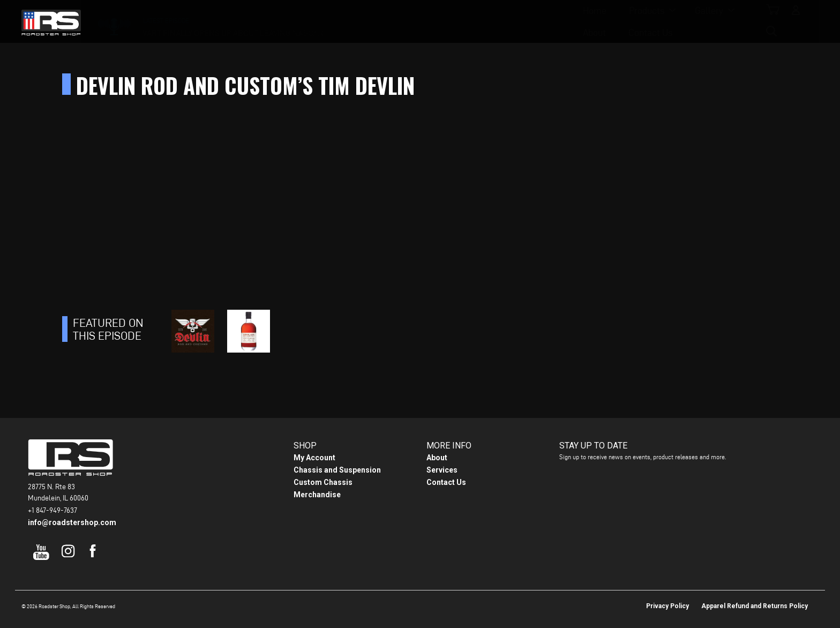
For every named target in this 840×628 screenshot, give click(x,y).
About (477, 22)
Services (442, 470)
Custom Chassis (323, 482)
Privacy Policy (667, 606)
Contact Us (532, 22)
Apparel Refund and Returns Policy (755, 606)
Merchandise (317, 495)
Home (306, 22)
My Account (314, 458)
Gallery (420, 22)
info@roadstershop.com (72, 522)
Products (358, 22)
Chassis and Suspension (337, 470)
